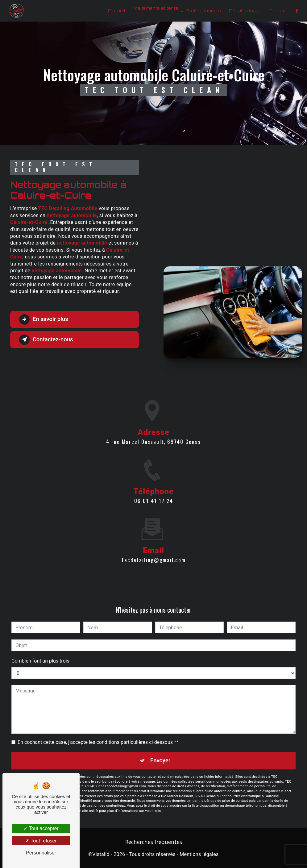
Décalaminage (245, 11)
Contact (278, 11)
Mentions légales (199, 855)
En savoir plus (45, 319)
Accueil (116, 11)
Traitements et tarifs (155, 8)
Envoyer (160, 761)
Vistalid (101, 855)
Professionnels (203, 11)
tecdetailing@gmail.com (153, 553)
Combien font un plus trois (40, 661)
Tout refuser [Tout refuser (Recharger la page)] (41, 841)
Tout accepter (41, 828)
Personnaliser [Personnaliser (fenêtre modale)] (41, 853)
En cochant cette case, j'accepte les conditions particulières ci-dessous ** (98, 742)
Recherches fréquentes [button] (154, 842)
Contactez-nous (48, 340)
